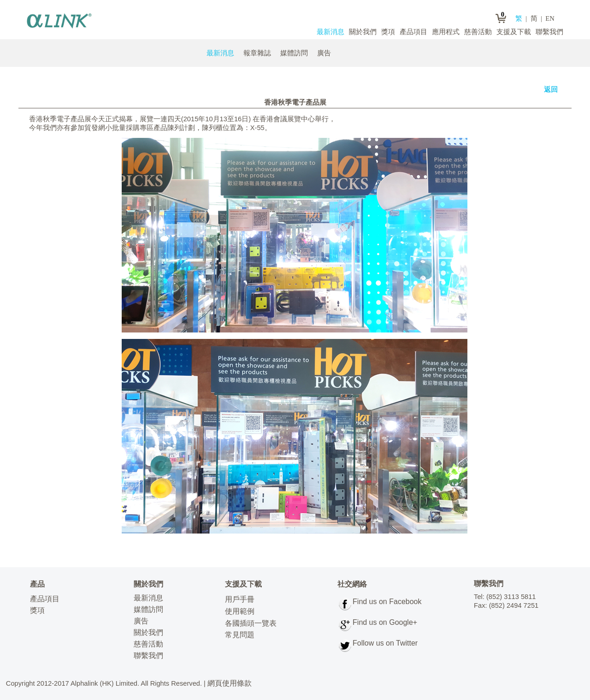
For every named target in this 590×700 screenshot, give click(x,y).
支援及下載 (514, 32)
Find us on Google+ (385, 622)
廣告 (324, 53)
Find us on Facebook (387, 602)
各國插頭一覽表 (251, 623)
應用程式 (446, 32)
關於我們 (363, 32)
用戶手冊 (240, 599)
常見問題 (240, 635)
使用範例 (240, 611)
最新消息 (330, 32)
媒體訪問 (294, 53)
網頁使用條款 (230, 683)
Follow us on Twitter (385, 643)
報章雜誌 (257, 53)
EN (550, 18)
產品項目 (413, 32)
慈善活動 (478, 32)
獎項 (388, 32)
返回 (551, 89)
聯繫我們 (549, 32)
